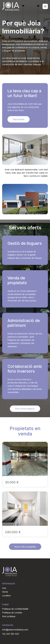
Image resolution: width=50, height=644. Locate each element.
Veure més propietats (25, 547)
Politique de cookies (12, 613)
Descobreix (19, 119)
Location (6, 596)
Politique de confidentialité (15, 609)
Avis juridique (9, 616)
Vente (5, 592)
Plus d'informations (25, 409)
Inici (4, 588)
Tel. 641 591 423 (10, 634)
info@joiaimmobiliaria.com (15, 630)
